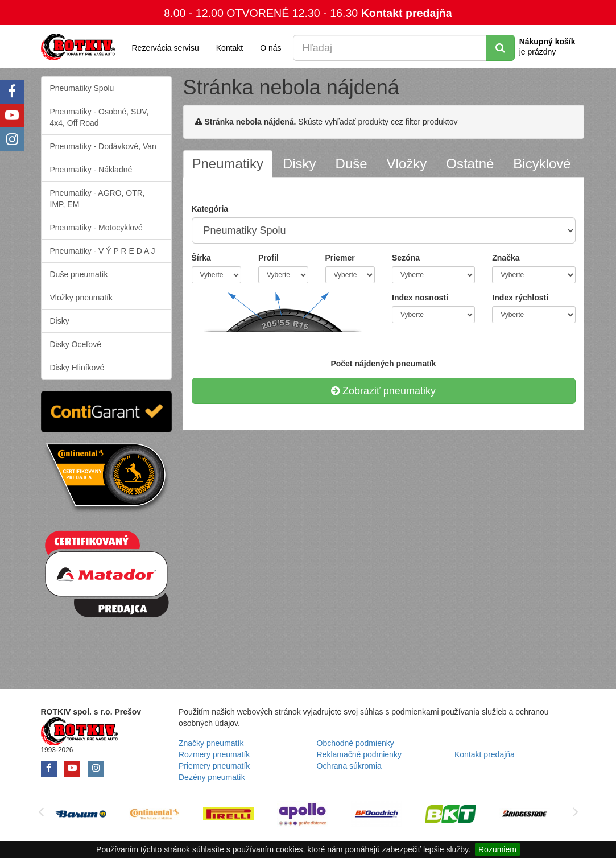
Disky (60, 321)
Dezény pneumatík (212, 777)
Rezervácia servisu (166, 48)
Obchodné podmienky (355, 743)
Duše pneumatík (79, 274)
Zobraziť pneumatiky (383, 391)
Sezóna (406, 258)
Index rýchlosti (520, 298)
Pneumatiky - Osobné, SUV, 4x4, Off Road (100, 117)
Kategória (210, 209)
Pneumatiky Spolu (82, 88)
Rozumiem (497, 849)
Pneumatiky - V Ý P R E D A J (103, 251)
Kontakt (230, 48)
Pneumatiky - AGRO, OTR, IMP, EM (98, 199)
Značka (506, 258)
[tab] (228, 164)
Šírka (201, 258)
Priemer (340, 258)
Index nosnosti (420, 298)
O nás (270, 48)
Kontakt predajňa (407, 13)
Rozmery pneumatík (214, 754)
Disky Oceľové (76, 344)
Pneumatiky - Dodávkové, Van (103, 146)
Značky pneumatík (211, 743)
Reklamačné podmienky (359, 754)
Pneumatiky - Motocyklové (96, 228)
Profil (268, 258)
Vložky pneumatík (82, 298)
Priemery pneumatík (214, 766)
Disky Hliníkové (77, 368)
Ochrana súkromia (349, 766)
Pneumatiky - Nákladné (91, 170)
